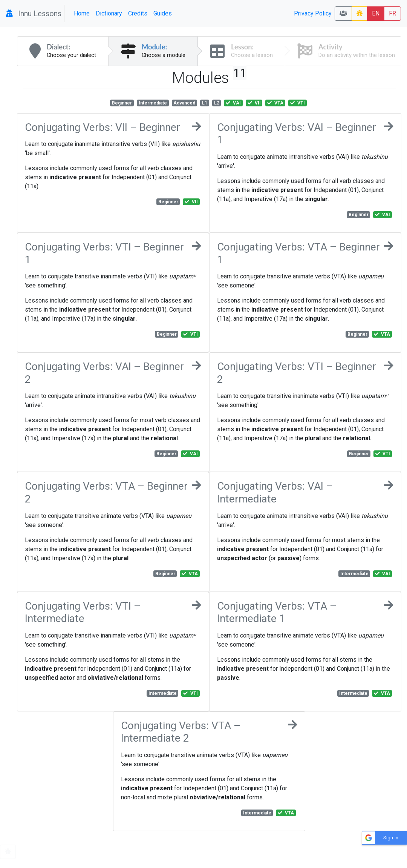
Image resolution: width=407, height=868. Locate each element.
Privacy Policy (313, 13)
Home (82, 13)
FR (392, 13)
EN (376, 13)
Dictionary (109, 13)
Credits (138, 13)
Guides (163, 13)
